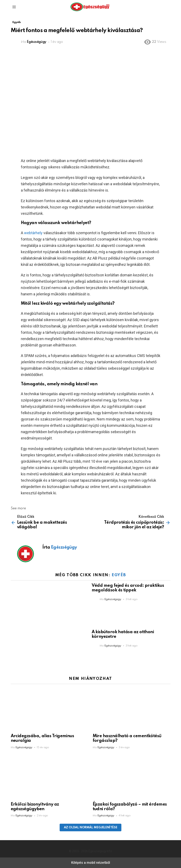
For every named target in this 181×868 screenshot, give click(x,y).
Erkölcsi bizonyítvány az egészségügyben (35, 807)
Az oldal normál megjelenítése (91, 827)
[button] (14, 7)
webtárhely (33, 233)
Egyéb (119, 575)
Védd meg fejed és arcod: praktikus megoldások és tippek (128, 588)
